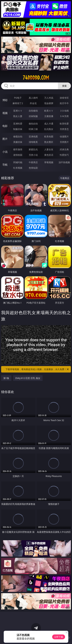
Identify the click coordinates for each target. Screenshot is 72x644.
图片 (5, 139)
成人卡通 (49, 124)
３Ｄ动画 (64, 111)
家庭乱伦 (33, 149)
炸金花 (33, 103)
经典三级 (33, 129)
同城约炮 (18, 162)
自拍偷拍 (33, 111)
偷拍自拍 (33, 124)
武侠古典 (64, 149)
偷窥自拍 (18, 136)
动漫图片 (64, 136)
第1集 (6, 378)
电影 (5, 126)
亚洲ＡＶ (18, 111)
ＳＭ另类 (64, 116)
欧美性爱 (64, 124)
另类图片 (64, 142)
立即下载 (59, 637)
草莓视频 (49, 162)
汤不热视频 (64, 162)
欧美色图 (49, 136)
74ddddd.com (36, 78)
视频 (5, 113)
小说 (5, 152)
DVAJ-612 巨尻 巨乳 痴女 (28, 378)
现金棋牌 (49, 103)
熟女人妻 (18, 116)
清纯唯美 (33, 142)
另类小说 (33, 155)
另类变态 (64, 129)
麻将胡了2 (18, 103)
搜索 (64, 86)
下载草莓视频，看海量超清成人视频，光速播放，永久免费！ (37, 369)
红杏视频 (18, 168)
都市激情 (18, 149)
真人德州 (33, 98)
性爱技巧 (64, 155)
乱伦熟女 (49, 129)
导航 (5, 165)
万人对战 (49, 98)
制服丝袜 (18, 129)
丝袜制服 (33, 116)
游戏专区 (64, 98)
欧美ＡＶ (49, 111)
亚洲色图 (33, 136)
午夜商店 (33, 162)
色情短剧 (33, 168)
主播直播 (49, 116)
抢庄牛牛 (64, 103)
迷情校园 (18, 155)
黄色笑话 (49, 155)
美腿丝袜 (18, 142)
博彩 (5, 100)
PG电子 (18, 98)
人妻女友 (49, 149)
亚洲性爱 (18, 124)
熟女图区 (49, 142)
